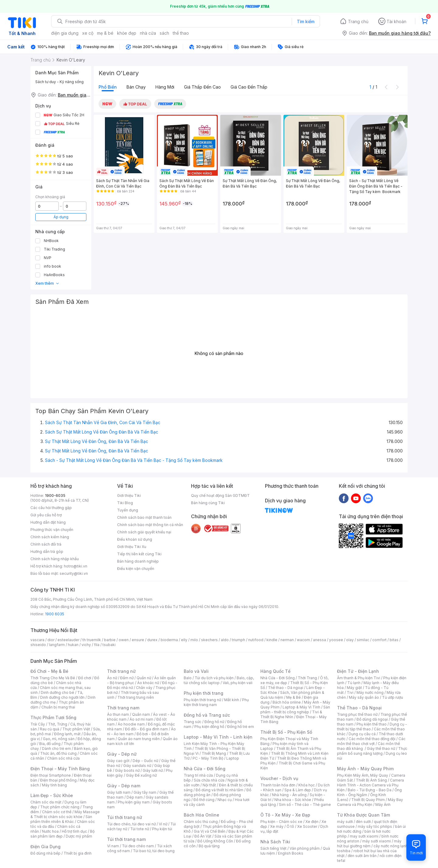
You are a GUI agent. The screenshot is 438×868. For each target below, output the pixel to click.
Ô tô (290, 826)
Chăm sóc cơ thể (57, 812)
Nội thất (209, 785)
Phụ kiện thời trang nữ (202, 700)
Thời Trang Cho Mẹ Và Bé (53, 678)
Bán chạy (136, 87)
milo (194, 640)
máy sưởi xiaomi (377, 841)
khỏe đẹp (127, 33)
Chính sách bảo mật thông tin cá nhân (150, 525)
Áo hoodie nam (131, 724)
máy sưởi (345, 822)
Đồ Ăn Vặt (203, 836)
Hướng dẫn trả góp (47, 552)
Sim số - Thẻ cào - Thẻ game (305, 805)
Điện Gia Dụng (45, 847)
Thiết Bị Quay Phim (368, 800)
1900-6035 (55, 495)
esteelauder (68, 640)
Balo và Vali (196, 671)
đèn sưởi (363, 822)
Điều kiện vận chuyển (136, 569)
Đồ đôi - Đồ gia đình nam (146, 729)
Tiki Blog (125, 503)
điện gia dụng (65, 33)
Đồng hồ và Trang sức (207, 715)
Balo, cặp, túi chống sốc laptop (219, 680)
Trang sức (193, 722)
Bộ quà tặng (209, 846)
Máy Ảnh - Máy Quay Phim (365, 769)
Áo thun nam (118, 714)
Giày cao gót (118, 761)
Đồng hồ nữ (214, 722)
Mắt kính (232, 700)
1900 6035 (55, 614)
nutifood (256, 640)
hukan (73, 645)
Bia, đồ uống (50, 744)
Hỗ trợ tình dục (74, 831)
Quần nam (141, 714)
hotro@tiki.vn (76, 566)
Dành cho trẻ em (56, 749)
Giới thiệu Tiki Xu (132, 547)
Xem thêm (47, 283)
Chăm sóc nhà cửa (63, 758)
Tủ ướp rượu (393, 697)
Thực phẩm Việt (76, 729)
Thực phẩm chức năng (60, 807)
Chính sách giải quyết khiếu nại (144, 532)
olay (350, 640)
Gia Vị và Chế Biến (210, 831)
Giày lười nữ (153, 770)
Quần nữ (144, 678)
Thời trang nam (123, 708)
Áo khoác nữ (148, 683)
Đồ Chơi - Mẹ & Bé (49, 671)
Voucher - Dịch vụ (279, 778)
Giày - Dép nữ (122, 754)
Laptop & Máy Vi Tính (301, 707)
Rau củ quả (50, 729)
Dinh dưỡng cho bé (57, 692)
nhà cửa (148, 33)
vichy (86, 645)
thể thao (181, 33)
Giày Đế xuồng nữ (141, 775)
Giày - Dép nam (124, 786)
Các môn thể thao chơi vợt (371, 741)
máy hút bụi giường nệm (369, 843)
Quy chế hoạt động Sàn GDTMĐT (220, 495)
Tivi (350, 692)
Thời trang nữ (121, 671)
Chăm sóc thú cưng (201, 822)
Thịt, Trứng (58, 724)
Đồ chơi (85, 678)
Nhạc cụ (225, 800)
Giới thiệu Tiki (129, 495)
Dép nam (135, 797)
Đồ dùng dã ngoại (372, 719)
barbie (110, 640)
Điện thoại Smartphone (51, 775)
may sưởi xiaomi (364, 836)
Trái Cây (38, 724)
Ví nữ (163, 824)
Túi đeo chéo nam (138, 846)
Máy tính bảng (54, 785)
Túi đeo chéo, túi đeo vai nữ (131, 824)
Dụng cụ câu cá (362, 734)
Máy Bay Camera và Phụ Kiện (370, 802)
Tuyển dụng (128, 510)
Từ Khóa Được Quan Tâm (363, 815)
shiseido (38, 645)
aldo (225, 640)
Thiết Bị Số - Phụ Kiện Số (286, 732)
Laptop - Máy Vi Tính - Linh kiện (218, 737)
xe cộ (88, 33)
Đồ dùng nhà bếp (45, 853)
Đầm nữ (127, 678)
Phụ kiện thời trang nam (216, 702)
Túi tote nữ (140, 829)
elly (184, 640)
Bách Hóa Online (202, 815)
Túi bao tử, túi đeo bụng (154, 851)
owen (124, 640)
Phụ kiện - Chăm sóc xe (281, 822)
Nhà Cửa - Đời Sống (205, 769)
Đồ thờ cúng (204, 800)
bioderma (169, 640)
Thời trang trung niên (136, 697)
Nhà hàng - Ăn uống (289, 795)
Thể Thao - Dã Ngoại (359, 708)
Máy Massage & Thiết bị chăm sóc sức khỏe (65, 814)
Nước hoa (50, 831)
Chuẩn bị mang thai (58, 707)
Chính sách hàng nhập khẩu (55, 559)
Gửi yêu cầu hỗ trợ (46, 515)
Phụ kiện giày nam (134, 802)
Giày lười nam (119, 792)
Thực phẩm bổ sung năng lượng (372, 751)
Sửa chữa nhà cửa (209, 780)
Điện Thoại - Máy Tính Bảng (60, 769)
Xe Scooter (307, 826)
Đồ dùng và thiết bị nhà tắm (219, 790)
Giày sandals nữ (137, 766)
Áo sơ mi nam (141, 719)
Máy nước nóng (370, 692)
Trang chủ (358, 21)
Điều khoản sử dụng (135, 539)
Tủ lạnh (354, 683)
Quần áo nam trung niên (139, 739)
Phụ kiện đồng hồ (209, 727)
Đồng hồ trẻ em (241, 727)
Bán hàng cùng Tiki (208, 503)
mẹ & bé (105, 33)
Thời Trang (307, 678)
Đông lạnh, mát (67, 734)
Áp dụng (61, 217)
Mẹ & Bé (294, 697)
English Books (291, 853)
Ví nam (113, 846)
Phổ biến (108, 87)
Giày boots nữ (127, 770)
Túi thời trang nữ (125, 817)
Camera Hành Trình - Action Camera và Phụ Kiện (370, 785)
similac (363, 640)
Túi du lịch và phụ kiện (214, 678)
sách (164, 33)
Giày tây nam (145, 792)
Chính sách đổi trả (46, 544)
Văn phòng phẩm (305, 848)
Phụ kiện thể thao (372, 724)
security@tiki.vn (74, 573)
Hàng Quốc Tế (275, 671)
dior (51, 640)
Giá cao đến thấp (249, 87)
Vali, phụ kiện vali (238, 683)
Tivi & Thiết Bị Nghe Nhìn (291, 714)
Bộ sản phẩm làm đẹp (63, 834)
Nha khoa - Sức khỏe (293, 800)
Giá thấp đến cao (202, 87)
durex (152, 640)
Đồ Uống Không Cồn (215, 841)
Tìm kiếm (306, 21)
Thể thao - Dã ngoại (286, 688)
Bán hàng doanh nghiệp (138, 561)
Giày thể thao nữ (381, 749)
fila (97, 645)
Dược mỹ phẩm (79, 836)
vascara (37, 640)
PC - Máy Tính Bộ (208, 758)
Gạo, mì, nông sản (59, 739)
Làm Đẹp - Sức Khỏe (52, 795)
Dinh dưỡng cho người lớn (62, 697)
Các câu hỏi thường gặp (51, 508)
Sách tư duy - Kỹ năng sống (59, 82)
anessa (320, 640)
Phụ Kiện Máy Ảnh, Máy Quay (363, 775)
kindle (272, 640)
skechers (209, 640)
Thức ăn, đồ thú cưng (58, 753)
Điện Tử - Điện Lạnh (358, 671)
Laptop (233, 758)
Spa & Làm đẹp (298, 790)
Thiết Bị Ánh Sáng (371, 780)
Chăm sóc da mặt (46, 802)
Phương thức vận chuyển (52, 530)
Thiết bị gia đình (78, 853)
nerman (287, 640)
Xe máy (277, 826)
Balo (188, 678)
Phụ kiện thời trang (203, 693)
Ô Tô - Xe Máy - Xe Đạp (285, 815)
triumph (238, 640)
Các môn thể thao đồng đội (372, 739)
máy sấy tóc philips (375, 826)
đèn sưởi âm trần (362, 856)
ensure (138, 640)
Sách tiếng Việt (273, 848)
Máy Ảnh (383, 805)
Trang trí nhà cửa (198, 775)
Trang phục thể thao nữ (357, 714)
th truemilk (92, 640)
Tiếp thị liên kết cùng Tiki (139, 554)
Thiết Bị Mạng (214, 753)
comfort (379, 640)
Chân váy (144, 688)
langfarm (57, 645)
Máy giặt (354, 688)
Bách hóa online (287, 702)
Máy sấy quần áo (364, 697)
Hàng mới (165, 87)
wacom (303, 640)
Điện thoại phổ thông (58, 780)
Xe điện (312, 822)
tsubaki (109, 645)
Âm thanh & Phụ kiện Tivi (359, 678)
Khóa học (307, 785)
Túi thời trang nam (126, 839)
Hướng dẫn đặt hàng (48, 522)
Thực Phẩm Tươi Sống (53, 717)
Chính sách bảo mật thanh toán (144, 517)
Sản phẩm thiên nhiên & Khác (61, 819)
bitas (394, 640)
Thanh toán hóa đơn (278, 785)
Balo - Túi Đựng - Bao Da (370, 790)
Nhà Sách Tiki (275, 842)
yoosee (336, 640)
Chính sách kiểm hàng (50, 537)
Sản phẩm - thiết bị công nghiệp (295, 710)
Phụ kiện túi (162, 829)
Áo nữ (112, 678)
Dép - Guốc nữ (145, 761)
